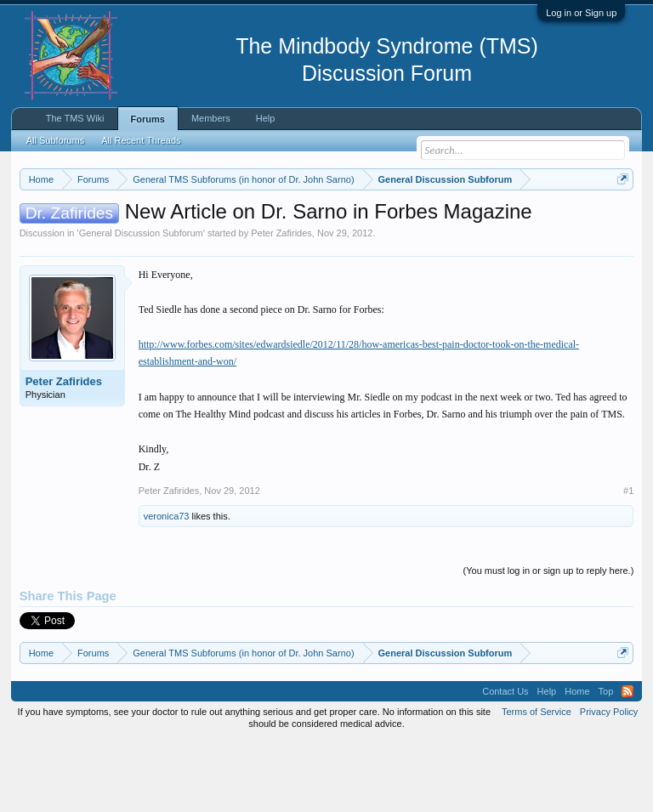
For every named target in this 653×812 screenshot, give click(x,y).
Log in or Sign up (581, 13)
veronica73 (167, 587)
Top (606, 761)
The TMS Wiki (75, 118)
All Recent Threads (141, 140)
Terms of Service (537, 781)
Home (577, 761)
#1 (628, 561)
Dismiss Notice (619, 219)
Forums (148, 119)
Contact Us (505, 761)
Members (211, 118)
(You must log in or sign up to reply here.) (549, 641)
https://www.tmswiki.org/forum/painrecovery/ (263, 239)
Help (266, 118)
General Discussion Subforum (141, 303)
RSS (627, 761)
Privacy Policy (609, 781)
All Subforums (55, 140)
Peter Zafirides (281, 303)
